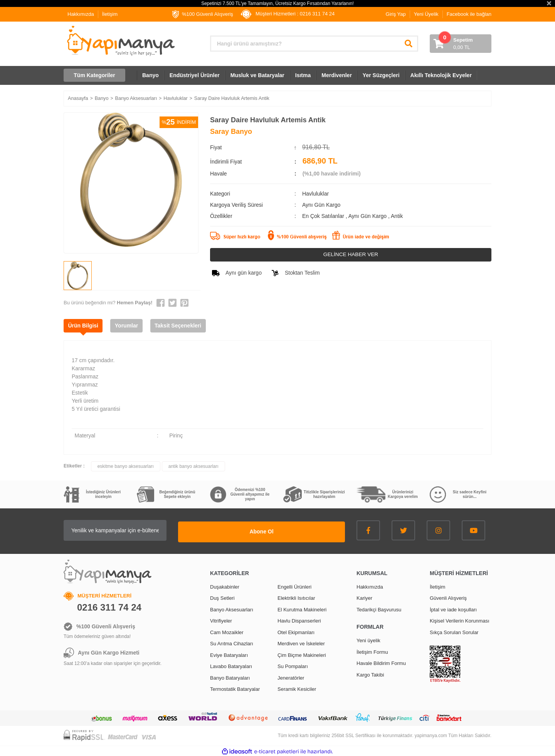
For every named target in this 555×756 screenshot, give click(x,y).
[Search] (314, 44)
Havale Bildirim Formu (381, 662)
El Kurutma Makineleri (302, 608)
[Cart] (461, 44)
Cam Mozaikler (227, 631)
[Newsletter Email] (150, 530)
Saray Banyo (231, 132)
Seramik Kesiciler (297, 688)
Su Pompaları (293, 665)
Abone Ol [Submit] (297, 530)
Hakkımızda (81, 14)
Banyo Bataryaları (230, 676)
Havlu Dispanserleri (299, 620)
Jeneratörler (291, 676)
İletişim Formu (372, 651)
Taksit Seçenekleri (185, 326)
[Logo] (120, 41)
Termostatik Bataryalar (235, 688)
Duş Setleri (222, 597)
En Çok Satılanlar (324, 216)
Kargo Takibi (370, 673)
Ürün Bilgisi (85, 326)
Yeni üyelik (368, 639)
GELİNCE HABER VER (351, 255)
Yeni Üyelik (426, 14)
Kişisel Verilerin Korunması (460, 620)
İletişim (110, 14)
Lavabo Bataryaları (231, 665)
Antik (397, 216)
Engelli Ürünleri (294, 585)
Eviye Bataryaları (229, 654)
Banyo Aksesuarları (232, 608)
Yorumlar (131, 326)
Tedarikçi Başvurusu (379, 608)
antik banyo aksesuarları (193, 466)
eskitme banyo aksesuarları (126, 466)
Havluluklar (315, 194)
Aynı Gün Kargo (368, 216)
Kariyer (364, 597)
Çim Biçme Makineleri (302, 654)
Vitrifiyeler (221, 620)
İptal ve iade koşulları (453, 608)
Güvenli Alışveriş (448, 597)
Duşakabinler (225, 585)
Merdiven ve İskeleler (301, 642)
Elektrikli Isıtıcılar (296, 597)
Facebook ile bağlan (469, 14)
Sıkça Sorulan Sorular (454, 631)
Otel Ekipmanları (296, 631)
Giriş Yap (396, 14)
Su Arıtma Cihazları (232, 642)
